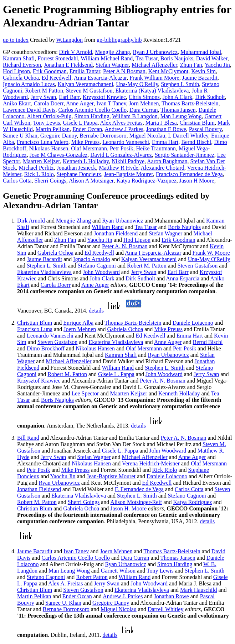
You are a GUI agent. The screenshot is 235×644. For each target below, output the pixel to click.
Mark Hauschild (199, 590)
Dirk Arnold (31, 221)
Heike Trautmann (156, 148)
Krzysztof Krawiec (104, 97)
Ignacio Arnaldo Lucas (29, 84)
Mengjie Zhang (112, 52)
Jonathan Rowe (171, 596)
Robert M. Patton (147, 266)
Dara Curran (144, 110)
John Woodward (101, 272)
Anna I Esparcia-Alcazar (153, 253)
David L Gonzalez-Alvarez (121, 155)
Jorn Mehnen (144, 103)
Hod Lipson (16, 71)
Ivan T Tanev (111, 103)
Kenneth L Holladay (86, 161)
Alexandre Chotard (163, 168)
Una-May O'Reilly (137, 84)
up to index (16, 40)
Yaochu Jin (217, 65)
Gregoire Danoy (58, 136)
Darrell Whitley (166, 609)
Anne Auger (80, 103)
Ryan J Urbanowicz (155, 52)
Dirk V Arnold (76, 52)
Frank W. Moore (211, 253)
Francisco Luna (35, 329)
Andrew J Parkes (124, 129)
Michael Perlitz (36, 168)
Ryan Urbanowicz (122, 221)
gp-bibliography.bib (119, 40)
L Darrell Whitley (188, 136)
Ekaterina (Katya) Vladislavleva (152, 91)
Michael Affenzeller (154, 65)
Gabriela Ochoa (21, 78)
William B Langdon (135, 116)
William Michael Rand (107, 58)
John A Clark (178, 97)
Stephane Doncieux (79, 174)
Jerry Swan (44, 97)
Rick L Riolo (39, 174)
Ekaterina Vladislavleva (44, 272)
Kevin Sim (203, 71)
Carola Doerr (49, 103)
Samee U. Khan (63, 603)
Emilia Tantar (85, 71)
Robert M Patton (44, 91)
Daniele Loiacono (193, 323)
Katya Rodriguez (192, 502)
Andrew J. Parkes (123, 596)
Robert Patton (92, 577)
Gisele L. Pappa (116, 374)
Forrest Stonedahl (58, 58)
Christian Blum (197, 123)
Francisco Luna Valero (43, 142)
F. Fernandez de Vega (139, 489)
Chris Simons (144, 97)
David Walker (212, 58)
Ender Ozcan (87, 129)
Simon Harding (92, 116)
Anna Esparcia (183, 278)
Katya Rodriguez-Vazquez (146, 181)
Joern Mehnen (80, 329)
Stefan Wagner (112, 65)
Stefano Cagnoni (97, 266)
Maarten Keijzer (41, 161)
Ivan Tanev (76, 551)
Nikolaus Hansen (48, 148)
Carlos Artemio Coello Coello (93, 110)
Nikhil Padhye (128, 161)
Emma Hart (165, 142)
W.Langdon (69, 40)
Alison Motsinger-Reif (136, 502)
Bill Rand (28, 438)
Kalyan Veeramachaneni (86, 84)
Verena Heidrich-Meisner (151, 463)
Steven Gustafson (198, 266)
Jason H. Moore (128, 508)
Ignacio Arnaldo (92, 259)
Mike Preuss (86, 142)
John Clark (102, 278)
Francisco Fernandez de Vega (189, 174)
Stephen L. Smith (47, 266)
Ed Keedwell (57, 78)
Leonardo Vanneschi (126, 142)
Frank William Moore (154, 78)
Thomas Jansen (178, 110)
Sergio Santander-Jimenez (185, 155)
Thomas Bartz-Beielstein (190, 103)
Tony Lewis (47, 123)
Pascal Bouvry (205, 129)
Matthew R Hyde (118, 168)
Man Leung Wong (181, 116)
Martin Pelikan (53, 129)
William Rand (108, 227)
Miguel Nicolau (147, 136)
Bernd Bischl (196, 142)
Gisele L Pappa (80, 123)
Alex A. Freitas (65, 583)
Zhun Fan (191, 65)
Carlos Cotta (17, 181)
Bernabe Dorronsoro (103, 136)
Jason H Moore (197, 181)
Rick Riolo (165, 470)
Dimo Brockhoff (46, 348)
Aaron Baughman (167, 161)
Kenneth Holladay (179, 393)
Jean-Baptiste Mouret (129, 174)
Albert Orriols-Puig (49, 116)
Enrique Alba (78, 323)
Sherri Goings (50, 181)
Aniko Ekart (17, 103)
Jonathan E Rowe (166, 129)
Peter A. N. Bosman (125, 246)
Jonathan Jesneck (76, 168)
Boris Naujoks (177, 58)
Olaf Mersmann (89, 148)
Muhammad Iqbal (201, 52)
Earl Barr (69, 97)
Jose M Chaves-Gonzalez (59, 155)
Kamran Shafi (19, 58)
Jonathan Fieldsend (116, 233)
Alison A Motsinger (91, 181)
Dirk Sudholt (210, 97)
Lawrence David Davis (29, 110)
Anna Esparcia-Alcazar (100, 78)
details (96, 311)
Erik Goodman (50, 71)
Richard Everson (22, 65)
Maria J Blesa (161, 123)
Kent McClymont (168, 71)
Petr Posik (121, 148)
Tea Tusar (147, 58)
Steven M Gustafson (89, 91)
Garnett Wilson (118, 571)
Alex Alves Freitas (121, 123)
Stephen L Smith (180, 84)
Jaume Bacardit (200, 78)
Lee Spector (85, 393)
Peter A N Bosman (124, 71)
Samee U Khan (20, 136)
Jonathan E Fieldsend (68, 65)
